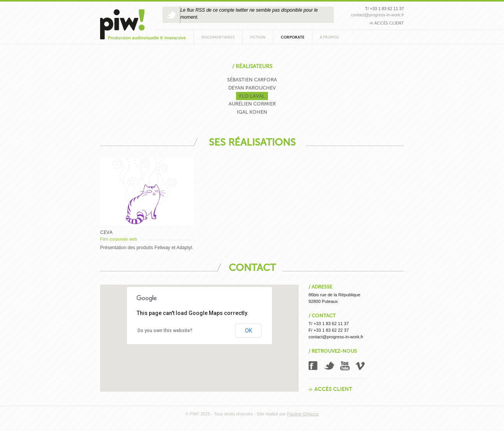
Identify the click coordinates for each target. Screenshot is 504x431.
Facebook (314, 366)
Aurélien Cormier (252, 104)
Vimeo (361, 366)
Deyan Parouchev (252, 88)
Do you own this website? (165, 331)
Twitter (329, 366)
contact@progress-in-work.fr (377, 15)
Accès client (387, 23)
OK (248, 331)
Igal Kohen (252, 112)
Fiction (258, 37)
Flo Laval (252, 96)
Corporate (293, 37)
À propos (329, 37)
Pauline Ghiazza (303, 414)
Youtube (345, 366)
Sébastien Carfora (252, 80)
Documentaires (218, 37)
